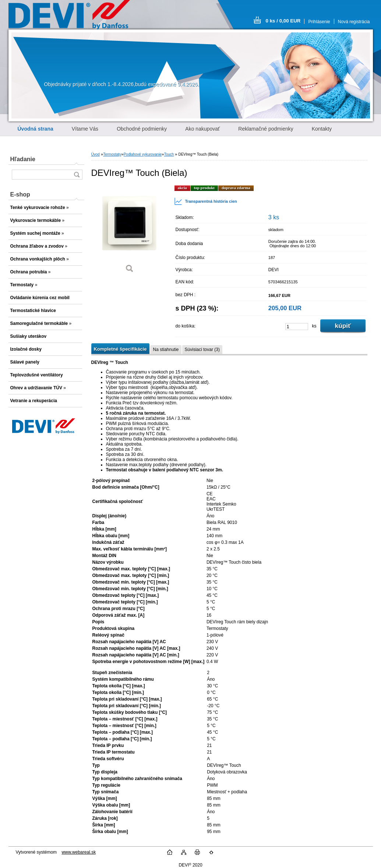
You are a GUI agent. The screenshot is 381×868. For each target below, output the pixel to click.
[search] (77, 175)
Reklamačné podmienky (266, 129)
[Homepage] (36, 129)
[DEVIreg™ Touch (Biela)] (130, 232)
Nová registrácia (354, 22)
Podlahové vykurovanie (143, 154)
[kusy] (297, 327)
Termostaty (112, 154)
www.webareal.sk (79, 852)
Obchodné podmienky (142, 129)
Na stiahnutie (166, 350)
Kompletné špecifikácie (120, 349)
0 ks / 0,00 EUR (283, 21)
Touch (169, 154)
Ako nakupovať (202, 129)
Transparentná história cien (206, 201)
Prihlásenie (319, 22)
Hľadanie (23, 159)
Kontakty (322, 129)
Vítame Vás (85, 129)
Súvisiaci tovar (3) (202, 350)
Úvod (96, 154)
